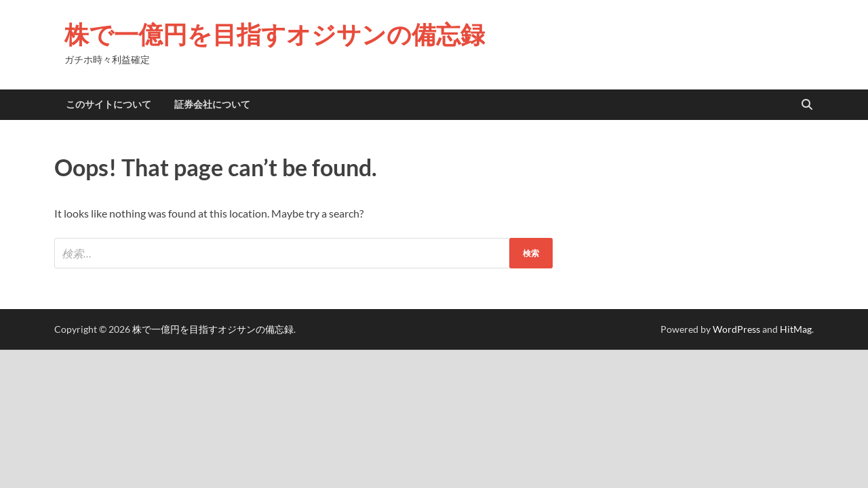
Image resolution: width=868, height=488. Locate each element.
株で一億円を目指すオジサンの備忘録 (275, 34)
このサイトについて (108, 104)
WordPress (736, 329)
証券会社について (212, 104)
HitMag (796, 329)
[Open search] (807, 105)
